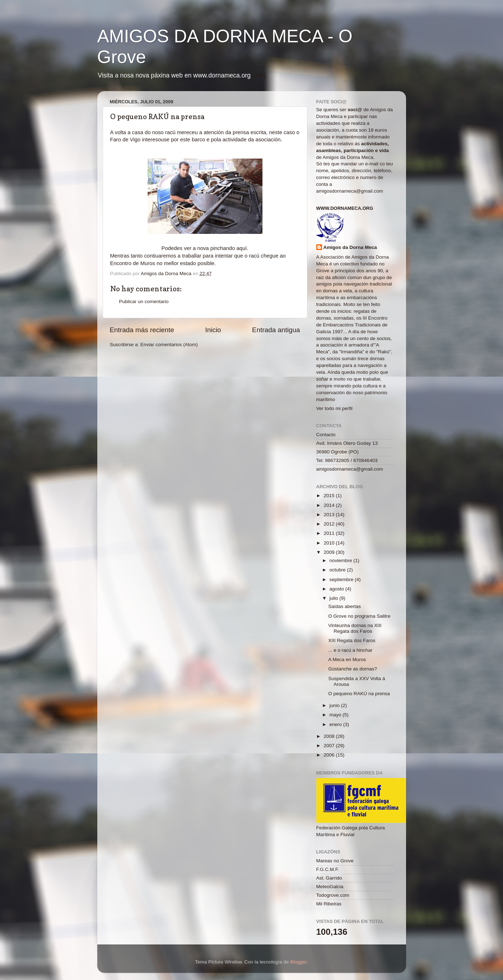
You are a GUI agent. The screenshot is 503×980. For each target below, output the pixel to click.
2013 (330, 515)
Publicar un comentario (144, 301)
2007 (330, 746)
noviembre (342, 560)
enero (336, 724)
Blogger (298, 962)
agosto (337, 589)
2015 (330, 496)
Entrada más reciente (142, 330)
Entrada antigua (276, 330)
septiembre (342, 579)
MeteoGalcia (330, 887)
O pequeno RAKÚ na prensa (359, 694)
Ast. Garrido (329, 878)
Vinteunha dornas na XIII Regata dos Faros (355, 628)
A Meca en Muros (347, 659)
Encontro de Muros (134, 263)
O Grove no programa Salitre (359, 616)
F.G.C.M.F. (328, 869)
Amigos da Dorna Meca (350, 247)
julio (335, 598)
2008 (330, 736)
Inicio (213, 330)
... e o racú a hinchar (350, 650)
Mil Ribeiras (329, 904)
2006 (330, 755)
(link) (259, 75)
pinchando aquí (229, 248)
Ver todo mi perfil (334, 408)
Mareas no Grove (335, 861)
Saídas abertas (344, 606)
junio (335, 705)
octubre (338, 570)
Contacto (326, 435)
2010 (330, 543)
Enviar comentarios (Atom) (169, 345)
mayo (336, 715)
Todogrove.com (333, 895)
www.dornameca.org (345, 208)
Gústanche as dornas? (353, 669)
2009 (330, 552)
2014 (330, 505)
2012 (330, 524)
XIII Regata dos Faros (352, 640)
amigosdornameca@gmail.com (350, 191)
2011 (330, 533)
